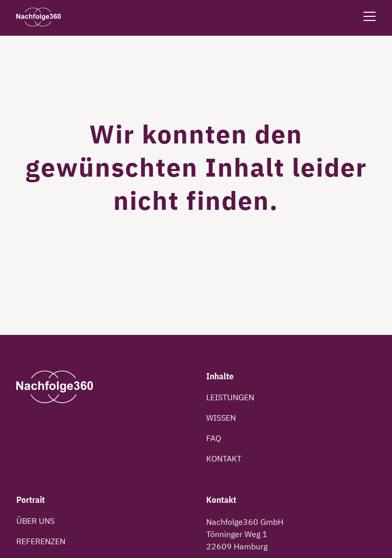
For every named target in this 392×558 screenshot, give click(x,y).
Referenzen (41, 541)
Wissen (221, 418)
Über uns (35, 521)
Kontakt (224, 458)
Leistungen (230, 397)
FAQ (214, 438)
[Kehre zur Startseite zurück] (39, 18)
